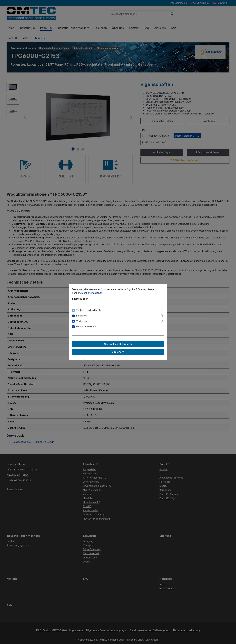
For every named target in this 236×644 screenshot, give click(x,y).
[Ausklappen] (162, 310)
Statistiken (82, 316)
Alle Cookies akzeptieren (118, 344)
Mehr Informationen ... (93, 293)
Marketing (81, 321)
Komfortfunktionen (86, 326)
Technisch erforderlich (88, 310)
